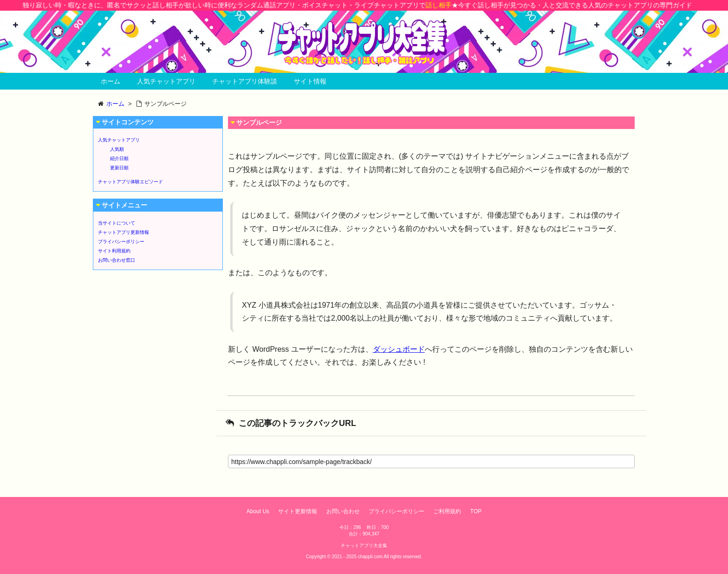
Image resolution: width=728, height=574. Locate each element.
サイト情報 (310, 81)
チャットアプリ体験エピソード (130, 182)
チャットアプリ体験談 (245, 81)
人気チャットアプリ (166, 81)
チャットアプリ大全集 (364, 545)
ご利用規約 (447, 511)
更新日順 (119, 168)
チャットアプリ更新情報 (123, 232)
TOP (476, 511)
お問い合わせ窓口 (117, 260)
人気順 (117, 149)
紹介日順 (119, 158)
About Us (258, 511)
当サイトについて (117, 223)
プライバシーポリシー (121, 242)
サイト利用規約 (114, 251)
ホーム (110, 81)
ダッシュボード (399, 349)
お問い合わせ (343, 511)
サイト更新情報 (298, 511)
